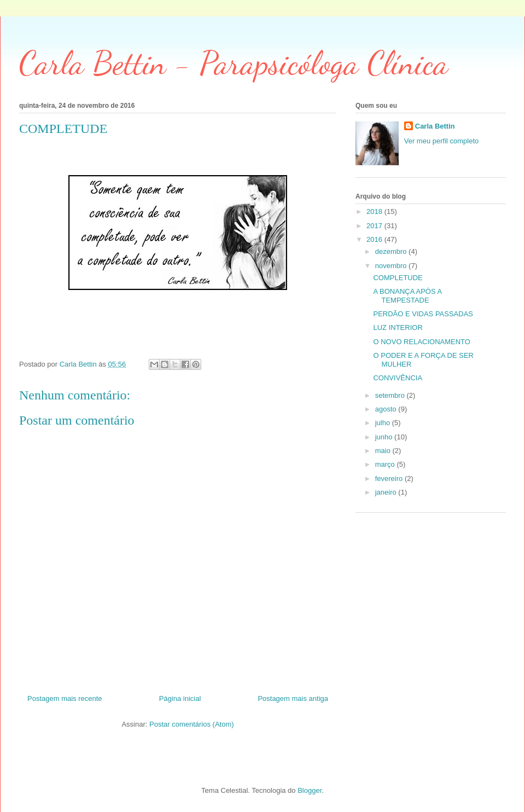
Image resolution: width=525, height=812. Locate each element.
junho (385, 437)
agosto (387, 409)
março (386, 464)
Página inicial (180, 698)
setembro (391, 395)
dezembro (392, 251)
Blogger (310, 790)
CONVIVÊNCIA (398, 378)
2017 (375, 226)
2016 (375, 239)
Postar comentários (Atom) (192, 724)
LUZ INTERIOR (398, 327)
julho (384, 423)
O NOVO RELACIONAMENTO (421, 342)
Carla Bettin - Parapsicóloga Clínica (234, 63)
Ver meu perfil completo (442, 141)
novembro (392, 266)
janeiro (387, 492)
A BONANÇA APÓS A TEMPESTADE (407, 296)
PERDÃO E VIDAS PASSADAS (423, 314)
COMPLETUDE (398, 278)
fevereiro (390, 478)
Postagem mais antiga (293, 698)
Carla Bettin (435, 126)
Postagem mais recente (65, 698)
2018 (375, 211)
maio (384, 451)
